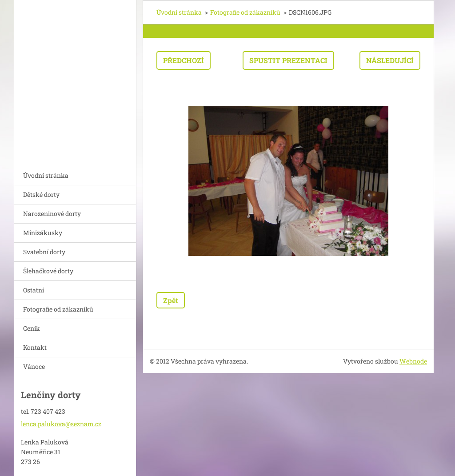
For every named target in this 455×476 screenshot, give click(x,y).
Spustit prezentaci (288, 60)
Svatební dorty (44, 252)
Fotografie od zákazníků (58, 309)
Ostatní (34, 290)
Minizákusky (43, 233)
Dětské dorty (41, 194)
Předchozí (184, 60)
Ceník (32, 328)
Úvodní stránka (46, 175)
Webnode (413, 361)
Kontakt (35, 347)
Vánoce (34, 366)
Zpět (171, 300)
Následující (390, 60)
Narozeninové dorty (52, 214)
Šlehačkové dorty (48, 271)
